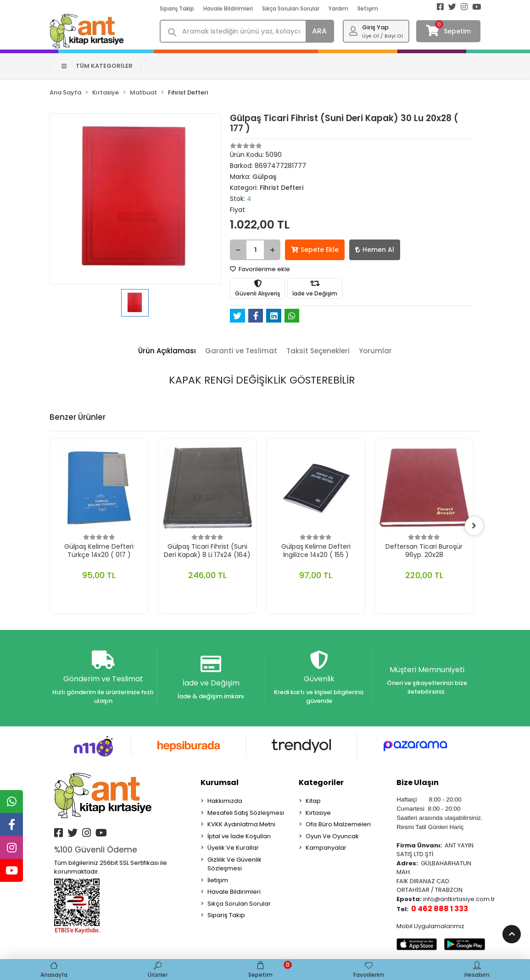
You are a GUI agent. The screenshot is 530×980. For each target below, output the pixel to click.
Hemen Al (375, 250)
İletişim (368, 8)
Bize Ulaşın (418, 782)
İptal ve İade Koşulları (239, 836)
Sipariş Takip (177, 8)
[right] (474, 526)
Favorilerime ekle (260, 269)
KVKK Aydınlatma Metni (241, 824)
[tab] (167, 351)
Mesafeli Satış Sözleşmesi (246, 813)
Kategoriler (321, 782)
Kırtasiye (318, 813)
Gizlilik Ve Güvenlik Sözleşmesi (234, 864)
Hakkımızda (225, 801)
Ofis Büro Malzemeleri (338, 824)
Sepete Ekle (315, 250)
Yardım (338, 8)
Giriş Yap (375, 27)
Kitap (313, 801)
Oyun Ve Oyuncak (332, 836)
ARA (319, 31)
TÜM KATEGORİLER (97, 66)
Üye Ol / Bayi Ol (382, 36)
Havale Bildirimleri (228, 8)
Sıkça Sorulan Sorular (291, 8)
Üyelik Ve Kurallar (233, 848)
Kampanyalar (326, 848)
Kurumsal (220, 782)
